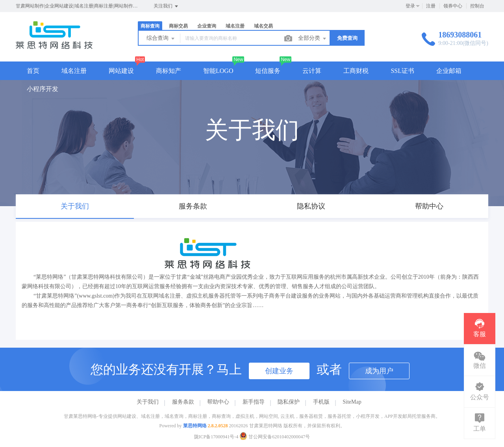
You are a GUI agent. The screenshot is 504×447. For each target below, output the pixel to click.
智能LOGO (218, 71)
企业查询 (207, 26)
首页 (33, 71)
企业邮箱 (449, 71)
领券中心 (453, 6)
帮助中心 (218, 402)
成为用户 (379, 371)
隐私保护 (289, 402)
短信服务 (268, 71)
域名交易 (263, 26)
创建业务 (279, 371)
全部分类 (313, 39)
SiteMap (352, 402)
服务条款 (183, 402)
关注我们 (166, 6)
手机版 (321, 402)
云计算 (312, 71)
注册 (431, 6)
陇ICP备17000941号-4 (216, 437)
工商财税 (356, 71)
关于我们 (148, 402)
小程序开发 (43, 89)
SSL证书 (402, 71)
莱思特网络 (195, 426)
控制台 (477, 6)
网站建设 (121, 71)
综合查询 (161, 39)
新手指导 (254, 402)
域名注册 (235, 26)
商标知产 (169, 71)
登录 (410, 6)
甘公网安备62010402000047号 (275, 437)
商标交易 (178, 26)
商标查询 (150, 26)
